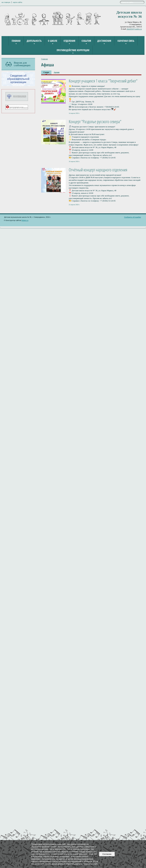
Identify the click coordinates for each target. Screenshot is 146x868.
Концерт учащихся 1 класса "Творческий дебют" (103, 81)
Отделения (69, 41)
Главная (16, 41)
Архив (57, 72)
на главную (6, 2)
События (86, 41)
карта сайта (18, 2)
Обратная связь (126, 41)
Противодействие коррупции (73, 50)
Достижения (104, 41)
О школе (53, 41)
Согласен (107, 854)
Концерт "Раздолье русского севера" (95, 121)
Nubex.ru (25, 220)
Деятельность (34, 41)
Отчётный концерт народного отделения (98, 170)
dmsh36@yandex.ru (134, 29)
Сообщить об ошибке (133, 217)
